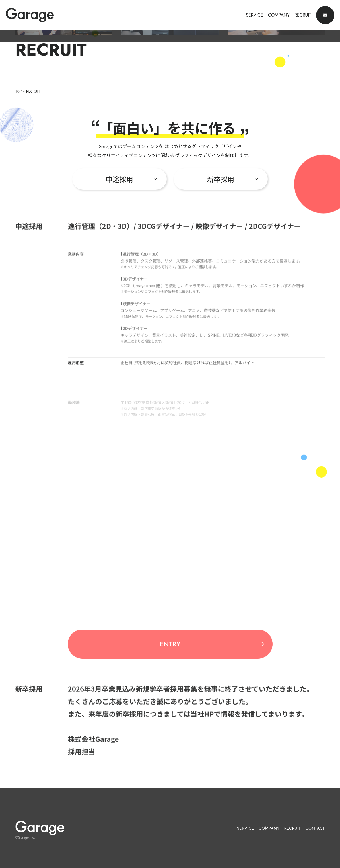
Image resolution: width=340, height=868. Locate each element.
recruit (293, 828)
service (246, 828)
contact (315, 828)
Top (19, 91)
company (269, 828)
